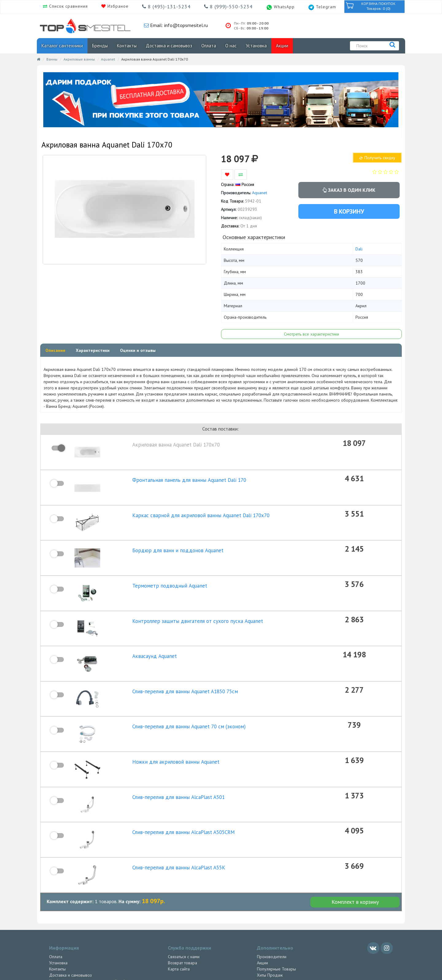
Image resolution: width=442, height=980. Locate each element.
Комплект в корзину (355, 840)
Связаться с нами (184, 895)
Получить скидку (377, 158)
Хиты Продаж (270, 913)
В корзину (349, 211)
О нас (231, 46)
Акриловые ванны (79, 59)
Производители (272, 895)
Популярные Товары (276, 907)
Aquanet (108, 59)
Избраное (117, 6)
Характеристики (93, 350)
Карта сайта (179, 907)
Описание (55, 350)
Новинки (265, 919)
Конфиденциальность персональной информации (96, 919)
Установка (256, 46)
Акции (282, 46)
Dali (359, 249)
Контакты (127, 46)
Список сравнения (68, 6)
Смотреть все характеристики (312, 334)
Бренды (100, 46)
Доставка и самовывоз (169, 46)
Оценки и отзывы (138, 350)
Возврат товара (182, 901)
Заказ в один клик (349, 190)
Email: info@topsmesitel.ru (178, 25)
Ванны (52, 59)
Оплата (209, 46)
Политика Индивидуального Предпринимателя (93, 925)
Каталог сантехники (62, 46)
